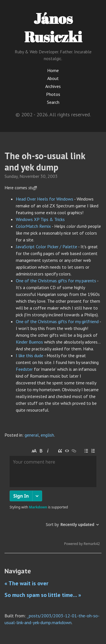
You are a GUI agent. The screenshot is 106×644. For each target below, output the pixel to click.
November (29, 176)
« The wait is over (26, 583)
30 (43, 176)
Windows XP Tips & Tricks (40, 219)
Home (53, 70)
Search (53, 102)
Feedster (24, 369)
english (47, 435)
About (53, 78)
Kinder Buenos (29, 342)
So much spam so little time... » (43, 595)
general (32, 435)
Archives (53, 86)
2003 (53, 176)
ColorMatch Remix (33, 226)
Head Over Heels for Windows (45, 199)
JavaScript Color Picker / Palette (46, 247)
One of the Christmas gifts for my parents (56, 281)
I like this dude (30, 355)
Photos (53, 94)
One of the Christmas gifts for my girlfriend (57, 321)
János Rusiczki (53, 27)
